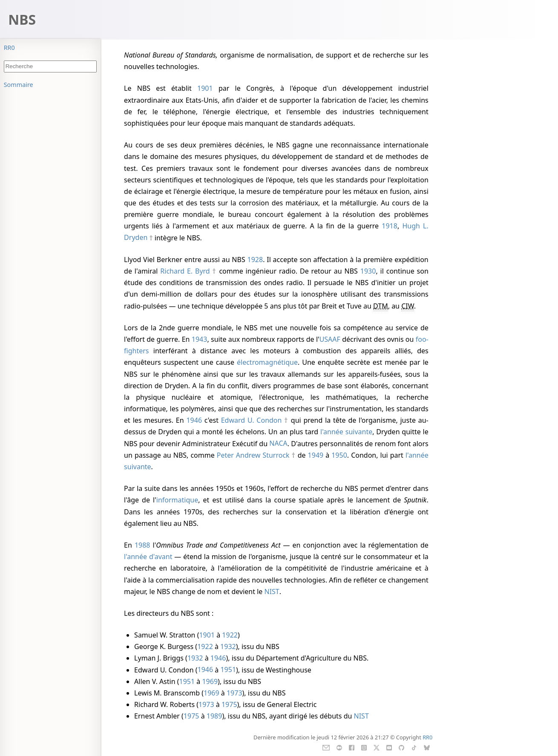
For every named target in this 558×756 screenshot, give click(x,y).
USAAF (330, 339)
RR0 (9, 48)
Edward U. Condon (252, 420)
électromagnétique (267, 362)
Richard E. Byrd (185, 271)
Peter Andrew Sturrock (253, 455)
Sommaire (19, 85)
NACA (278, 444)
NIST (272, 592)
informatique (177, 500)
